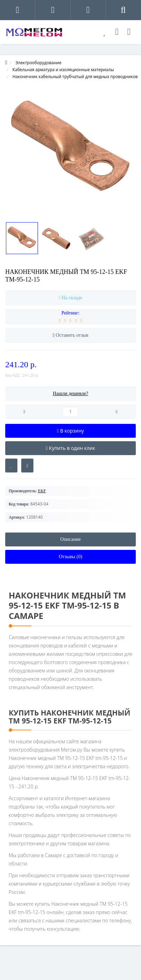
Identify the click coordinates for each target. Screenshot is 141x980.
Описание (70, 539)
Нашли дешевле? (70, 393)
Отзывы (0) (70, 557)
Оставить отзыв (72, 335)
